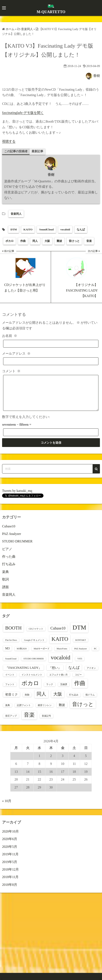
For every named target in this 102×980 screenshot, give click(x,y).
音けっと (74, 241)
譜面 (5, 593)
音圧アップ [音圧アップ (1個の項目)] (11, 722)
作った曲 (9, 563)
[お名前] (51, 344)
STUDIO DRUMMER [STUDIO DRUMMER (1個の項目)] (34, 665)
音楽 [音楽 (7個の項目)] (29, 721)
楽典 (5, 578)
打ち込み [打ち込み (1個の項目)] (74, 701)
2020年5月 (10, 853)
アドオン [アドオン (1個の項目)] (91, 674)
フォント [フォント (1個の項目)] (10, 691)
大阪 (47, 241)
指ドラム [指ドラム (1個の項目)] (90, 701)
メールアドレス (16, 354)
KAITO (28, 229)
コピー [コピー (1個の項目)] (78, 681)
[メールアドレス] (51, 361)
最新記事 (37, 151)
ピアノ (7, 555)
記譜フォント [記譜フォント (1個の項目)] (24, 712)
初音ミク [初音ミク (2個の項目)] (11, 701)
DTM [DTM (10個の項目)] (79, 634)
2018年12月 (10, 876)
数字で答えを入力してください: (26, 423)
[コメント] (51, 396)
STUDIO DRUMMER (17, 548)
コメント (11, 371)
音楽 (89, 241)
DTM (14, 229)
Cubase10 (9, 533)
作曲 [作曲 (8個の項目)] (80, 689)
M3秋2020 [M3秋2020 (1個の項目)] (22, 655)
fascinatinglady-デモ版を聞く (23, 113)
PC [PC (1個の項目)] (95, 655)
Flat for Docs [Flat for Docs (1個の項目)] (11, 646)
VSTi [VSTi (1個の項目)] (80, 665)
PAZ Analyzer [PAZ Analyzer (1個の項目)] (80, 655)
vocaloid (65, 229)
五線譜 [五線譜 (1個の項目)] (64, 691)
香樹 (97, 76)
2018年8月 (10, 891)
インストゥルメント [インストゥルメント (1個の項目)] (32, 681)
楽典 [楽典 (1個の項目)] (8, 712)
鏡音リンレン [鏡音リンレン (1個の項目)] (45, 712)
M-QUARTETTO (51, 12)
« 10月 (7, 807)
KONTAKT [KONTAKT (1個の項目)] (81, 646)
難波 (59, 241)
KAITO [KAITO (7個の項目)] (60, 645)
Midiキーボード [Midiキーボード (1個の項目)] (42, 655)
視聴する (9, 141)
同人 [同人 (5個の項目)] (41, 700)
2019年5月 (10, 868)
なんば (81, 229)
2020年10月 (10, 838)
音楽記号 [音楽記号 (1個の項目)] (46, 722)
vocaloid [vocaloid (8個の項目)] (61, 664)
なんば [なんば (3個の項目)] (74, 674)
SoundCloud (46, 229)
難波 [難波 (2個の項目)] (62, 711)
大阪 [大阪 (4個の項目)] (58, 700)
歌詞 (5, 586)
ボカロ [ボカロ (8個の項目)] (30, 689)
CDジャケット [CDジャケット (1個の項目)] (36, 635)
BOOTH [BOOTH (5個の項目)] (13, 634)
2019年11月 (10, 860)
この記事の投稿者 (16, 151)
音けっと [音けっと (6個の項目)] (83, 710)
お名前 (10, 336)
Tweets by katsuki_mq (17, 497)
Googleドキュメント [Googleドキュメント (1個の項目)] (34, 646)
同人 (35, 241)
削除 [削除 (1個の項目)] (27, 701)
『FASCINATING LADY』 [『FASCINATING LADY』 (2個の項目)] (23, 674)
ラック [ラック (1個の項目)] (50, 691)
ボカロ (10, 241)
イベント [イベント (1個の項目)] (10, 681)
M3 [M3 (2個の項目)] (7, 654)
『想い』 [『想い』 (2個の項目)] (55, 674)
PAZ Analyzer (12, 540)
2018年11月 (10, 883)
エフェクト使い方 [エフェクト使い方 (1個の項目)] (59, 681)
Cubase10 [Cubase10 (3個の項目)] (58, 635)
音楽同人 (16, 214)
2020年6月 (10, 845)
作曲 (23, 241)
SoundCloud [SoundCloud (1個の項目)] (11, 665)
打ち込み (9, 570)
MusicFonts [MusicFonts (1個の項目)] (62, 655)
